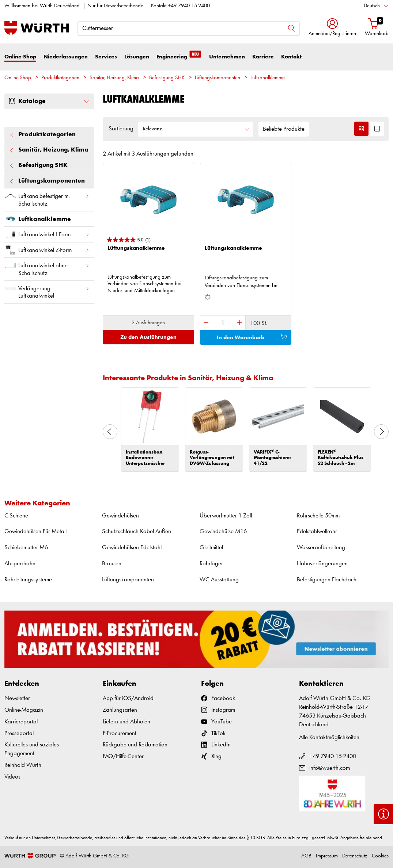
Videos (12, 777)
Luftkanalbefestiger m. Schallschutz (47, 198)
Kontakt (291, 57)
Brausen (112, 564)
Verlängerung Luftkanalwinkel (47, 291)
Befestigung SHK (167, 78)
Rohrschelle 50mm (318, 516)
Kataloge (49, 101)
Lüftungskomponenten (218, 78)
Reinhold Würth (23, 765)
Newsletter (17, 698)
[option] (150, 430)
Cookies (380, 856)
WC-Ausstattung (219, 580)
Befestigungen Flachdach (327, 580)
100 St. (259, 323)
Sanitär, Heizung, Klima (114, 78)
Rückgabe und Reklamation (135, 745)
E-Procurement (120, 733)
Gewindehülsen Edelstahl (132, 548)
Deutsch (372, 6)
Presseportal (19, 733)
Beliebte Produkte (284, 129)
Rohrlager (211, 564)
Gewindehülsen (120, 516)
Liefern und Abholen (126, 722)
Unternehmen (227, 57)
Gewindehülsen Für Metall (35, 531)
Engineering (179, 56)
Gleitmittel (211, 548)
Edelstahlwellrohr (317, 531)
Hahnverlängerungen (322, 564)
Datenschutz (355, 856)
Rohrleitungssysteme (28, 580)
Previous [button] (110, 432)
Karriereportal (21, 722)
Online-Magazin (24, 710)
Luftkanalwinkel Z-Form (47, 250)
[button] (332, 28)
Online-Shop (20, 57)
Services (106, 57)
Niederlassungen (66, 57)
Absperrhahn (20, 564)
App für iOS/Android (128, 698)
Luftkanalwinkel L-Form (47, 234)
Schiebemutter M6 (26, 548)
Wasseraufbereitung (321, 548)
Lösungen (137, 57)
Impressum (327, 856)
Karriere (263, 57)
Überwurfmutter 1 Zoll (226, 516)
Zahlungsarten (120, 710)
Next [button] (381, 432)
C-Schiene (16, 516)
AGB (306, 856)
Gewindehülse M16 (223, 531)
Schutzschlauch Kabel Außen (137, 531)
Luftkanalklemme (268, 78)
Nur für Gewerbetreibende (115, 6)
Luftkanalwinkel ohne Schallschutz (47, 268)
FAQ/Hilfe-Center (123, 756)
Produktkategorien (60, 78)
